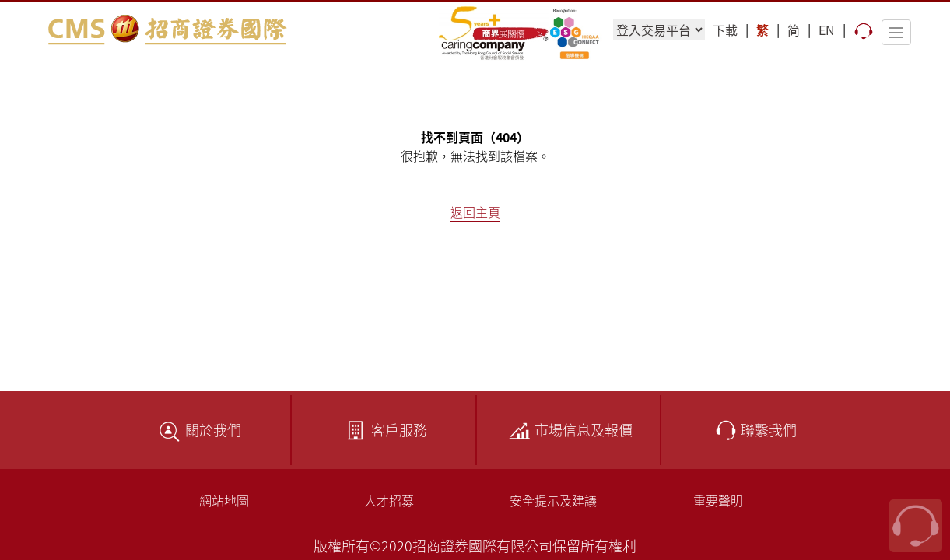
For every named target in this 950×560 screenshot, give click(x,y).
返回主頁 (475, 212)
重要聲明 (718, 500)
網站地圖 (224, 500)
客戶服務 (384, 430)
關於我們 (198, 430)
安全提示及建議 (553, 500)
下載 (725, 30)
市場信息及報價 (568, 430)
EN (827, 30)
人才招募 (389, 500)
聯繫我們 (753, 430)
